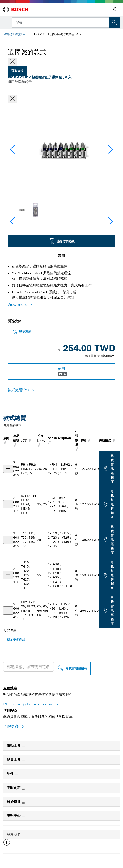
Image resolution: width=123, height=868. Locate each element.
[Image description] (21, 210)
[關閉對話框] (12, 99)
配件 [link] (11, 774)
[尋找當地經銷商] (72, 668)
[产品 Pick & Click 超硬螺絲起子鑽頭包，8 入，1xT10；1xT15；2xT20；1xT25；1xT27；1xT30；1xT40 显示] (8, 540)
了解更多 (12, 726)
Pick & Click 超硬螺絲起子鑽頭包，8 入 (58, 34)
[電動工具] (23, 747)
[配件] (16, 775)
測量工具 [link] (14, 760)
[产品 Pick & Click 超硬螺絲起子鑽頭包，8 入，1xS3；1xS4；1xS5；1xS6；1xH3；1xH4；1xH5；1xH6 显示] (8, 504)
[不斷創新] (23, 789)
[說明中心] (23, 817)
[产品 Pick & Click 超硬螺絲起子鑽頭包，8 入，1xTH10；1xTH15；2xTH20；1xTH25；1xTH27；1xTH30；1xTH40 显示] (8, 575)
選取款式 (17, 71)
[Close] (12, 62)
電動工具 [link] (14, 746)
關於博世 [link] (14, 802)
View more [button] (18, 304)
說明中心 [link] (14, 816)
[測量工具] (23, 761)
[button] (110, 149)
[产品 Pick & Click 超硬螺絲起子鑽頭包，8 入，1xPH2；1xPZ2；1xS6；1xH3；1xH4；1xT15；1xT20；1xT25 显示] (8, 611)
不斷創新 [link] (14, 788)
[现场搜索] (114, 22)
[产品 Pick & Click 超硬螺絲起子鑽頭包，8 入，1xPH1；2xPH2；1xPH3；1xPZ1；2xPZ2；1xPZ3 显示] (8, 469)
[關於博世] (23, 803)
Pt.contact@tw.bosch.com (29, 704)
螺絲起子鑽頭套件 (15, 34)
